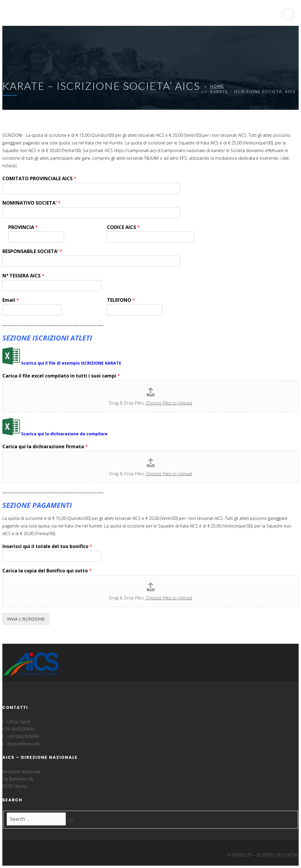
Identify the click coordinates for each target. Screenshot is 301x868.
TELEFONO (121, 300)
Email (11, 300)
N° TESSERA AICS (23, 276)
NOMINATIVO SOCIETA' (31, 203)
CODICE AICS (123, 227)
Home (217, 86)
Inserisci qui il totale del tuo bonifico (47, 546)
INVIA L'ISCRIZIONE (26, 619)
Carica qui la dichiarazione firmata (45, 447)
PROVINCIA (23, 227)
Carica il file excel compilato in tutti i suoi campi (61, 376)
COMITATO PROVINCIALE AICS (39, 179)
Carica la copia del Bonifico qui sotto (47, 571)
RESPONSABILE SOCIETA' (32, 251)
